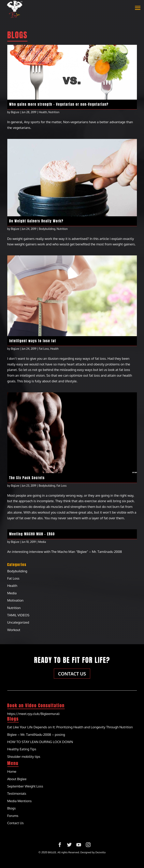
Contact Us (72, 674)
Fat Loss (44, 349)
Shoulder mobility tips (24, 757)
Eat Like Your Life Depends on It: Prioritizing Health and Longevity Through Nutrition (70, 727)
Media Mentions (20, 801)
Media (42, 542)
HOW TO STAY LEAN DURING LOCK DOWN (40, 742)
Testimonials (17, 793)
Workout (14, 630)
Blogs (12, 808)
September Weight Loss (25, 786)
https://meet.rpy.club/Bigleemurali (33, 714)
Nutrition (54, 112)
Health (43, 112)
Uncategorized (18, 622)
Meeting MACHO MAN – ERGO (32, 534)
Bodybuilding (47, 229)
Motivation (15, 600)
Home (12, 771)
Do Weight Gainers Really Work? (36, 221)
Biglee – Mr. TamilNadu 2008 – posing (36, 734)
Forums (13, 816)
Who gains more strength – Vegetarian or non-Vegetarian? (59, 104)
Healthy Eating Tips (22, 749)
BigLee (15, 112)
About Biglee (17, 779)
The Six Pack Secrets (27, 478)
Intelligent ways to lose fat (33, 341)
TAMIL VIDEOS (18, 615)
